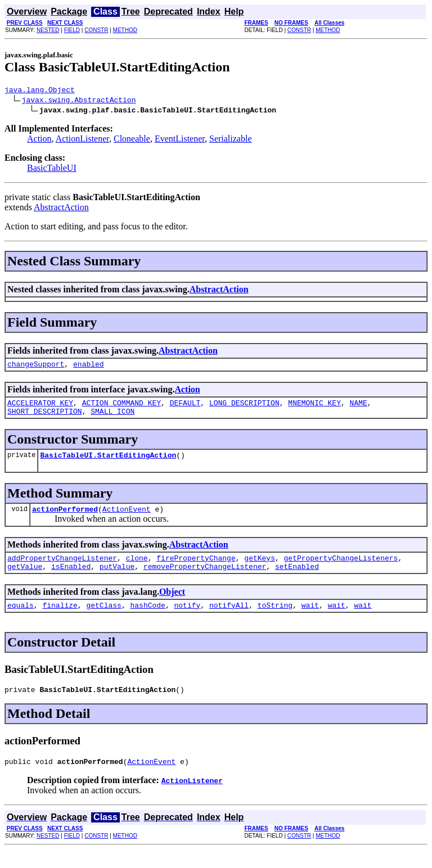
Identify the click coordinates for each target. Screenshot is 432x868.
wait (310, 620)
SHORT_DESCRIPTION (45, 418)
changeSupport (36, 367)
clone (137, 569)
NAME (359, 408)
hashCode (147, 620)
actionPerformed (65, 519)
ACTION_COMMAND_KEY (121, 408)
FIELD (72, 30)
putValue (117, 580)
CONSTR (96, 30)
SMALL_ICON (112, 418)
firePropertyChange (196, 569)
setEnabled (297, 580)
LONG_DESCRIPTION (244, 408)
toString (275, 620)
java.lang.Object (40, 91)
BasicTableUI (52, 169)
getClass (103, 620)
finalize (60, 620)
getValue (25, 580)
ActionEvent (127, 519)
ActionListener (82, 140)
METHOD (125, 30)
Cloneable (132, 140)
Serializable (231, 140)
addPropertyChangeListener (62, 569)
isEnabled (71, 580)
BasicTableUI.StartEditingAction (108, 463)
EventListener (180, 140)
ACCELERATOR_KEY (40, 408)
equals (21, 620)
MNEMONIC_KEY (314, 408)
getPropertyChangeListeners (341, 569)
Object (172, 605)
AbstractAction (61, 209)
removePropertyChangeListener (205, 580)
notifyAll (229, 620)
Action (39, 140)
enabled (89, 367)
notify (187, 620)
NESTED (48, 30)
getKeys (260, 569)
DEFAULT (185, 408)
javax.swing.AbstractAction (79, 101)
